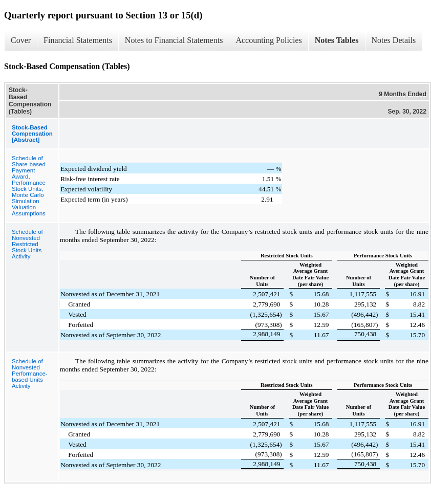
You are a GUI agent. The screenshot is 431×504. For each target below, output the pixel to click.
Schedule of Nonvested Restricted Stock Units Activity (27, 244)
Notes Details (394, 40)
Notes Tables (337, 40)
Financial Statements (78, 40)
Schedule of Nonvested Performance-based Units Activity (30, 374)
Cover (21, 40)
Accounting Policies (268, 40)
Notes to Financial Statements (174, 40)
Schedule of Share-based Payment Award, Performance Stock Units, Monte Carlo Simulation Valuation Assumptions (29, 186)
